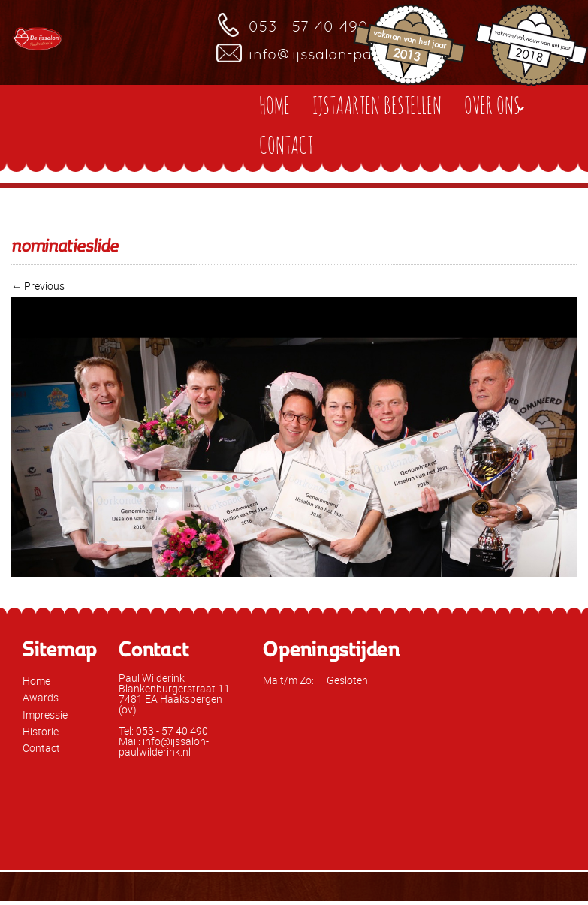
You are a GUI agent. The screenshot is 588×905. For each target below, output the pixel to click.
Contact (41, 748)
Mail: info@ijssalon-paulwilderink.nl (164, 746)
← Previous (38, 286)
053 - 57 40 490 (309, 26)
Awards (41, 697)
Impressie (45, 715)
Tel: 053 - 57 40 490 (163, 730)
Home (36, 681)
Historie (41, 731)
